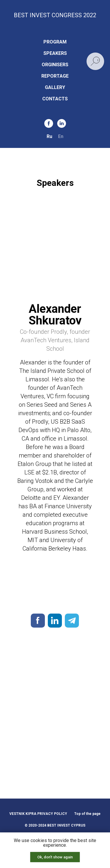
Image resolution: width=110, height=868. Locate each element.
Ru (49, 136)
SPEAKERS (55, 53)
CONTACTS (55, 99)
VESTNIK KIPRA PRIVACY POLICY (38, 814)
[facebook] (49, 123)
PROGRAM (55, 42)
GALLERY (55, 87)
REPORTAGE (55, 76)
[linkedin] (62, 123)
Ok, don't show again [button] (55, 857)
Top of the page (87, 814)
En (61, 136)
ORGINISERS (55, 65)
